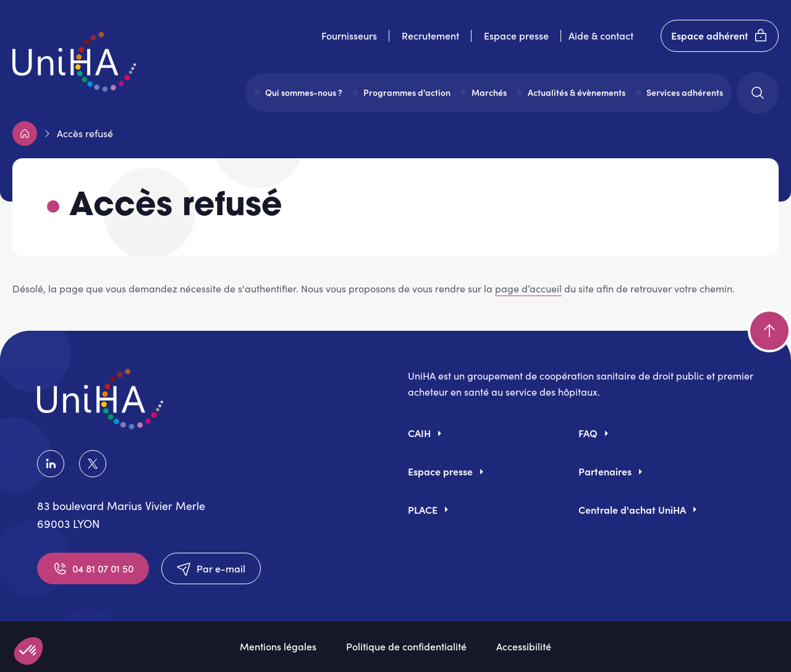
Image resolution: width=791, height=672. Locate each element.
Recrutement (430, 35)
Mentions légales (278, 646)
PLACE (423, 509)
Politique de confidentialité (406, 646)
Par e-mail (211, 569)
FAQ (588, 433)
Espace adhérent (720, 36)
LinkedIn (51, 464)
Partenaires (605, 471)
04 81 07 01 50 (93, 569)
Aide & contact (601, 35)
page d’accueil (528, 288)
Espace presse (516, 35)
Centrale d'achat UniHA (632, 509)
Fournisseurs (349, 35)
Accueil (25, 134)
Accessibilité (524, 646)
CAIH (419, 433)
